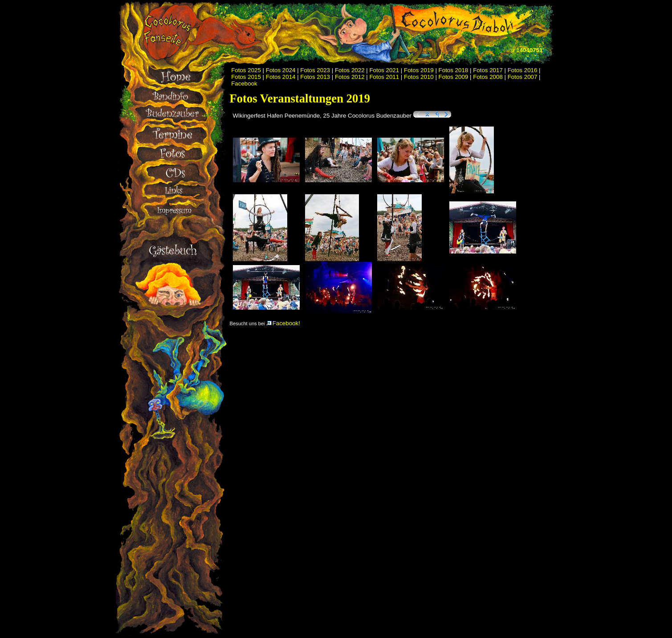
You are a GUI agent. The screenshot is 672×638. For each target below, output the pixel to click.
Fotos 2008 (488, 77)
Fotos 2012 (350, 77)
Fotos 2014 (281, 77)
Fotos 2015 (246, 77)
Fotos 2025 (246, 70)
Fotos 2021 (384, 70)
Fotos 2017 (488, 70)
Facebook (244, 84)
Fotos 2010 (419, 77)
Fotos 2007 (523, 77)
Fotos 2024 (281, 70)
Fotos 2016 (523, 70)
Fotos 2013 (315, 77)
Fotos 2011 (384, 77)
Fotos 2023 (315, 70)
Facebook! (283, 323)
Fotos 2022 (350, 70)
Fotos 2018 (454, 70)
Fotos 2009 (454, 77)
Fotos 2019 (419, 70)
